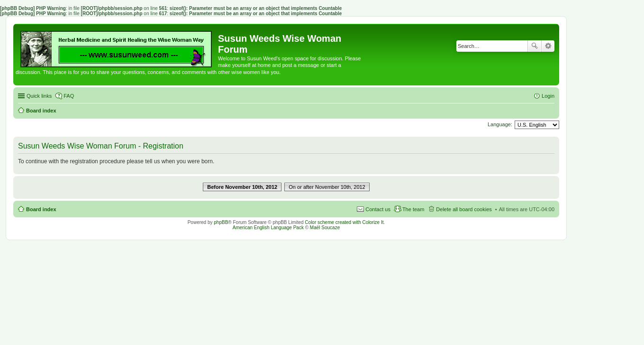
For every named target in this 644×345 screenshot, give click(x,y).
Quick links (39, 96)
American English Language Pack (268, 228)
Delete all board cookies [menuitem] (464, 209)
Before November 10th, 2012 (242, 187)
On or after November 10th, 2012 (327, 187)
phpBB (221, 222)
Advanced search (548, 46)
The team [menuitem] (413, 209)
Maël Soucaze (325, 228)
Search (535, 46)
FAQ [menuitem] (69, 96)
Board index (41, 209)
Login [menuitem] (548, 96)
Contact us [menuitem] (378, 209)
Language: (500, 124)
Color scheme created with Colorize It (344, 222)
